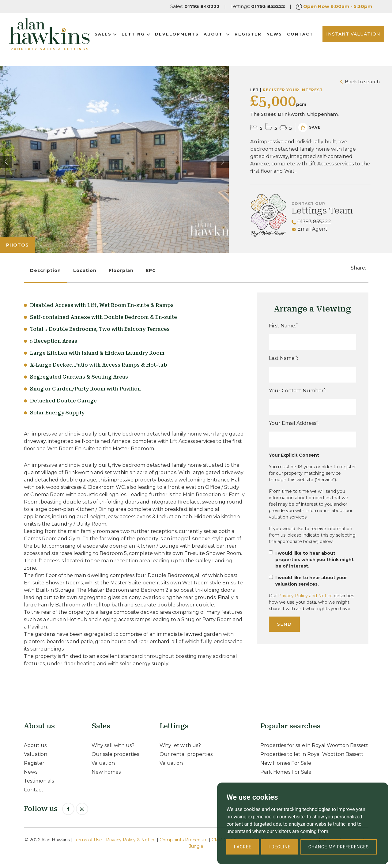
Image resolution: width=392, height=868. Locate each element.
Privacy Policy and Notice (305, 596)
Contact (119, 43)
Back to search (360, 82)
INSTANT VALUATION (344, 40)
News (286, 36)
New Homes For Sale (286, 763)
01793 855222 (311, 222)
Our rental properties (186, 754)
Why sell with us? (113, 745)
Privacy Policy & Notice (131, 840)
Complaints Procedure (184, 840)
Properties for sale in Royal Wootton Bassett (314, 745)
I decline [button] (280, 847)
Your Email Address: (294, 423)
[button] (223, 162)
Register (259, 36)
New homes (106, 772)
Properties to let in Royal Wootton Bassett (312, 754)
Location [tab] (85, 271)
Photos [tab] (17, 245)
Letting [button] (147, 36)
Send (284, 624)
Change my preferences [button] (339, 847)
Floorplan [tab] (121, 271)
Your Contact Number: (298, 390)
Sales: (195, 6)
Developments (188, 36)
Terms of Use (88, 840)
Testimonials (39, 781)
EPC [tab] (151, 271)
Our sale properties (115, 754)
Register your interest (293, 90)
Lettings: (258, 6)
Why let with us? (180, 745)
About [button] (228, 36)
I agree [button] (242, 847)
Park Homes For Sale (286, 772)
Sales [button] (117, 36)
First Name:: (284, 325)
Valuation (36, 754)
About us (35, 745)
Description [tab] (45, 271)
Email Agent (309, 229)
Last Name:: (283, 358)
